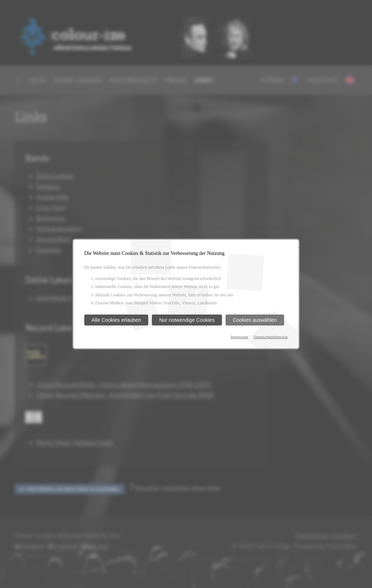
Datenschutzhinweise (271, 337)
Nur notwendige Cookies (187, 320)
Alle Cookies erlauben (116, 320)
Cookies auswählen (255, 320)
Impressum (240, 337)
